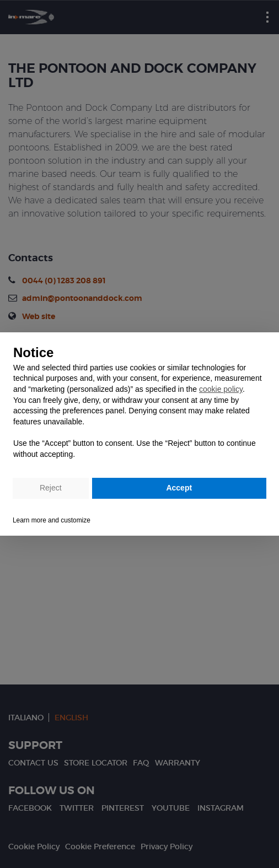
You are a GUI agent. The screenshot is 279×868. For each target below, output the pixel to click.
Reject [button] (51, 488)
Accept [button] (179, 488)
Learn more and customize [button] (52, 520)
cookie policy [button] (221, 389)
